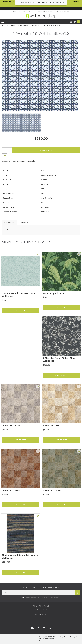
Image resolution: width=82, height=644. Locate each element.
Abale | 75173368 (52, 490)
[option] (41, 76)
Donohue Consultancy (53, 641)
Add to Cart (46, 150)
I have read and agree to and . (41, 598)
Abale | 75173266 (11, 490)
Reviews (28, 222)
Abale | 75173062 (11, 426)
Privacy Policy (56, 597)
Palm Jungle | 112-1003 (55, 293)
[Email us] (32, 628)
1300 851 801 (63, 12)
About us (16, 12)
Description (9, 222)
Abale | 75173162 (52, 426)
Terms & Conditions (45, 12)
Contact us (31, 12)
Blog (23, 12)
